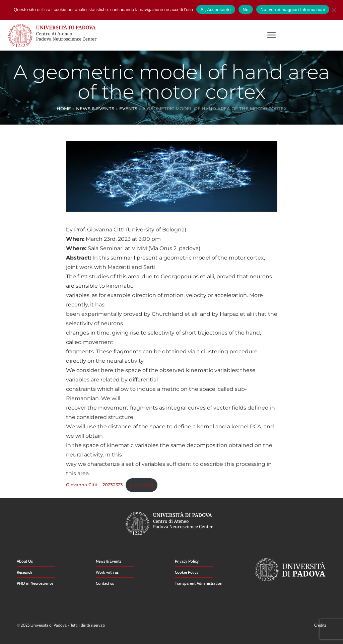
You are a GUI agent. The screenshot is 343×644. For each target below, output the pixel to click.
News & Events (95, 109)
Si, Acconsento (216, 10)
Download (142, 485)
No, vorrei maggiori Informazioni (293, 10)
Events (128, 109)
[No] (334, 9)
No (246, 10)
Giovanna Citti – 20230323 (94, 485)
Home (64, 109)
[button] (271, 36)
